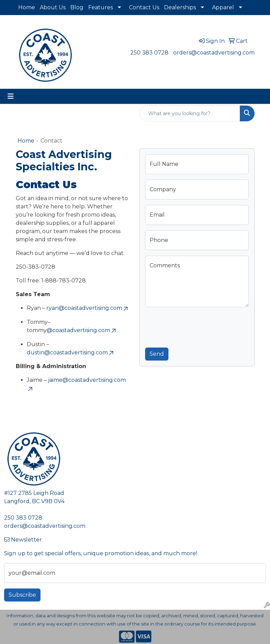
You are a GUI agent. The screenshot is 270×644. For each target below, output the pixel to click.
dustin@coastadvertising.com (71, 353)
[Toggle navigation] (11, 96)
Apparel (223, 7)
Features (101, 7)
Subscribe (22, 595)
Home (27, 7)
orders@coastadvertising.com (214, 53)
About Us (53, 7)
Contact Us (144, 7)
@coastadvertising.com (82, 330)
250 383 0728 (149, 53)
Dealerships (180, 7)
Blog (77, 7)
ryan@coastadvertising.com (88, 308)
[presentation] (197, 326)
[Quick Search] (190, 113)
